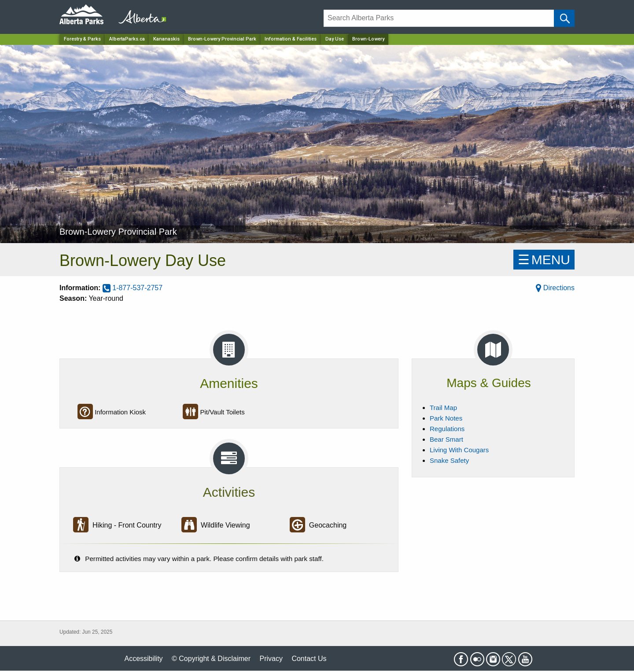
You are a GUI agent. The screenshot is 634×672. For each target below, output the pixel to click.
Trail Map (443, 408)
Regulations (447, 429)
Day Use (335, 39)
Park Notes (446, 418)
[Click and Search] (564, 18)
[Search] (439, 18)
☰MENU (544, 260)
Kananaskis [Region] (166, 39)
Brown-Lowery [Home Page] (368, 39)
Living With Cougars (459, 450)
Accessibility (143, 659)
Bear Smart (446, 439)
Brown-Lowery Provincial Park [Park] (222, 39)
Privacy (271, 659)
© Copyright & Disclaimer (211, 659)
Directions (555, 288)
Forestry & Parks (82, 39)
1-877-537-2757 (133, 288)
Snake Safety (449, 460)
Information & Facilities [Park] (291, 39)
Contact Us (309, 659)
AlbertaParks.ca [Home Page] (127, 39)
